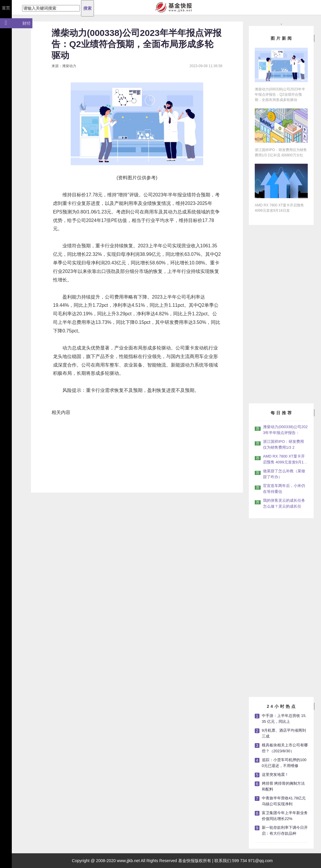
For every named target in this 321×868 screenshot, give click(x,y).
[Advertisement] (282, 313)
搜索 (87, 8)
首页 (6, 8)
